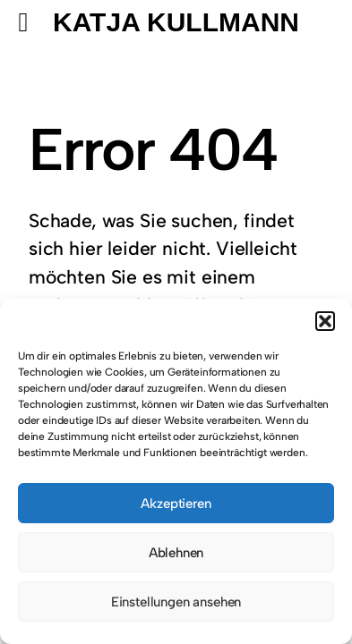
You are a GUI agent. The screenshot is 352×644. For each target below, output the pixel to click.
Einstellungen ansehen (176, 602)
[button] (325, 321)
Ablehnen (176, 553)
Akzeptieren (176, 504)
